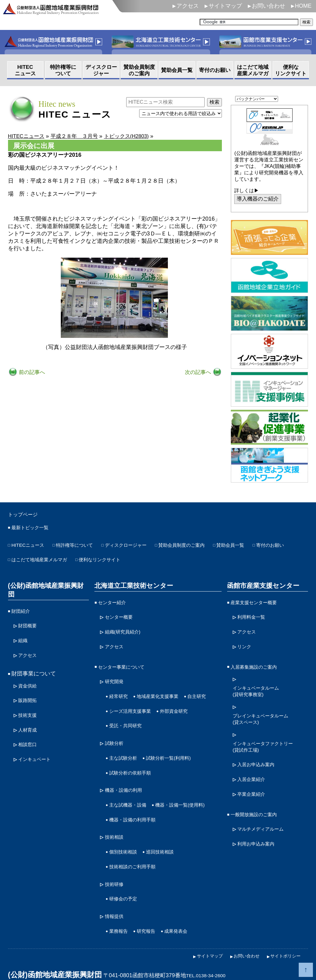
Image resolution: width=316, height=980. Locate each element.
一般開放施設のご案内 (258, 803)
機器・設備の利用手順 (137, 815)
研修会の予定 (126, 888)
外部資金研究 (126, 715)
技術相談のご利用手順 (137, 859)
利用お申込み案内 (260, 830)
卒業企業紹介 (254, 784)
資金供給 (29, 671)
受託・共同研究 (171, 715)
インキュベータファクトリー (269, 740)
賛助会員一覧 (264, 547)
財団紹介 (23, 602)
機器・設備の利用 (127, 775)
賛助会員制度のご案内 (208, 547)
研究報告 (152, 918)
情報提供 (116, 905)
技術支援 (29, 698)
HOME (303, 6)
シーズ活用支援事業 (165, 702)
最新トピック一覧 (34, 529)
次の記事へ (198, 373)
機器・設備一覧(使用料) (139, 802)
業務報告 (120, 918)
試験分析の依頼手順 (134, 758)
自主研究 (120, 702)
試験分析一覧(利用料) (178, 745)
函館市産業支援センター (261, 585)
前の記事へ (32, 373)
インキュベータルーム (260, 685)
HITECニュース (31, 547)
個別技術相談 (126, 845)
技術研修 (116, 875)
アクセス (188, 6)
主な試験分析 (126, 745)
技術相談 (116, 832)
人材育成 (29, 712)
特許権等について (84, 547)
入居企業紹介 (254, 770)
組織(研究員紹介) (126, 629)
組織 (24, 629)
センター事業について (126, 661)
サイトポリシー (283, 942)
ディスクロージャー (143, 547)
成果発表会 (185, 918)
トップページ (27, 515)
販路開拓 (29, 685)
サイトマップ (225, 6)
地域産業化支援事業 (165, 688)
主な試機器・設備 (131, 788)
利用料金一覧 (254, 615)
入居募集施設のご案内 (258, 661)
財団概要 (29, 615)
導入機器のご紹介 (259, 199)
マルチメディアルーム (265, 816)
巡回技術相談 (168, 845)
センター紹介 (115, 602)
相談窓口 (29, 725)
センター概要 (122, 615)
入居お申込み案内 (260, 757)
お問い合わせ (268, 6)
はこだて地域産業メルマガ (90, 560)
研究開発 (116, 675)
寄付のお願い (28, 560)
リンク (246, 642)
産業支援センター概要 (258, 602)
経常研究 (120, 688)
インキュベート (38, 739)
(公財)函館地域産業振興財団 (47, 585)
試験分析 (116, 732)
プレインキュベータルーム (266, 712)
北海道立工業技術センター (131, 585)
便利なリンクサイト (160, 560)
